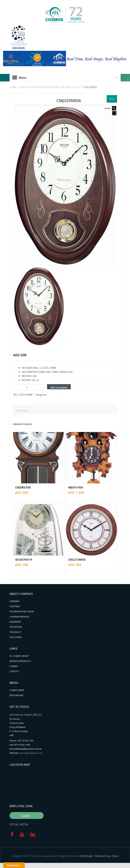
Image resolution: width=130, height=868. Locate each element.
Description (23, 411)
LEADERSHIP (15, 622)
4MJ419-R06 (75, 487)
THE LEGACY (15, 632)
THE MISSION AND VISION (22, 612)
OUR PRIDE (15, 606)
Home (13, 87)
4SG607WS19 (23, 560)
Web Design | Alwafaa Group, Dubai (99, 856)
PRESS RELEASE (16, 695)
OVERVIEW (14, 601)
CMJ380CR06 (23, 487)
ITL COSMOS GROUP (19, 656)
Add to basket (59, 387)
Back (112, 99)
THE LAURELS (16, 637)
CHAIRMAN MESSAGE (19, 617)
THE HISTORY (16, 627)
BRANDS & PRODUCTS (20, 661)
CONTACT (14, 671)
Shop (23, 87)
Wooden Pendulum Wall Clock (61, 87)
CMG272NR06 (77, 560)
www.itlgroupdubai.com (31, 753)
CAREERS (14, 666)
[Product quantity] (28, 387)
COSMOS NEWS (17, 690)
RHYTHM (34, 87)
